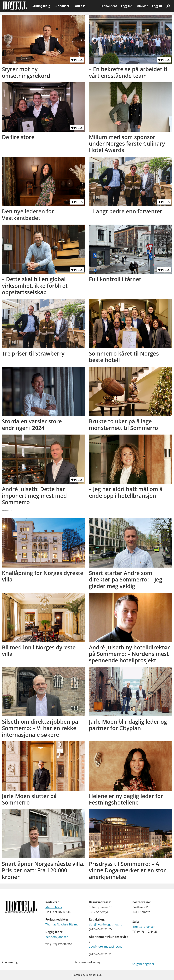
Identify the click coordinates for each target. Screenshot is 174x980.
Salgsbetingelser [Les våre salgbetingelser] (143, 964)
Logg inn (127, 6)
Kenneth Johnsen (57, 937)
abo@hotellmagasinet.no (106, 946)
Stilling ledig (41, 6)
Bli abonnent (108, 6)
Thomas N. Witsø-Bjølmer (62, 924)
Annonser (62, 6)
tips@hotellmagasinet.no (106, 924)
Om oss (80, 6)
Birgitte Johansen (144, 927)
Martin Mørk (54, 907)
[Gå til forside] (15, 6)
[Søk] (168, 6)
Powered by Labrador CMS (87, 975)
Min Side (142, 6)
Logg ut (157, 6)
